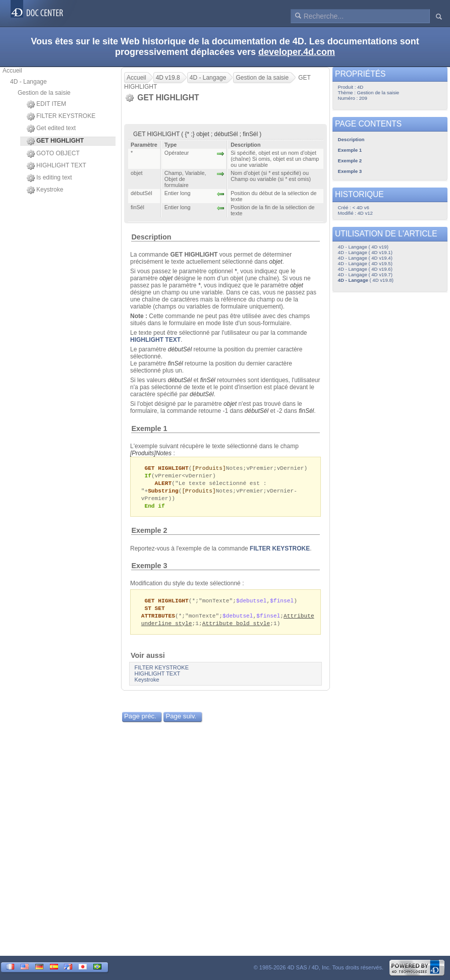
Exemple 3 (149, 569)
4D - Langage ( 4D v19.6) (365, 269)
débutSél (180, 349)
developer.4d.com (297, 52)
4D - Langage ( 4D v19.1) (365, 252)
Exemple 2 (149, 533)
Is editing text (49, 178)
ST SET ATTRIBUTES (158, 616)
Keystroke (45, 190)
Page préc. (140, 721)
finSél (176, 363)
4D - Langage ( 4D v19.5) (365, 263)
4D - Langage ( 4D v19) (363, 247)
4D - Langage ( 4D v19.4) (365, 258)
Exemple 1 (149, 428)
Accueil (12, 71)
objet (276, 262)
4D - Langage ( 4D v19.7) (365, 274)
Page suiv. (181, 721)
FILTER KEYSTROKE (61, 116)
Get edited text (51, 129)
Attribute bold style (236, 628)
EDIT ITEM (46, 104)
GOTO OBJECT (53, 154)
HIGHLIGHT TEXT (57, 166)
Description (151, 237)
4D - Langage (29, 82)
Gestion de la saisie (44, 93)
